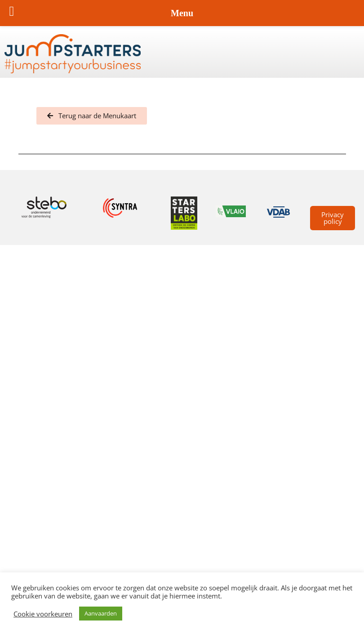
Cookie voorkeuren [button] (43, 614)
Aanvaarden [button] (101, 613)
